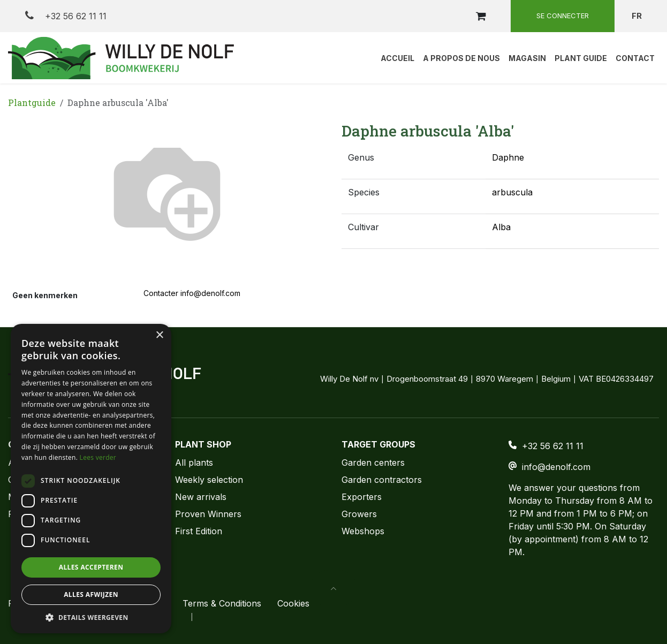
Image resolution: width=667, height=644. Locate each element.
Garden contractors (382, 480)
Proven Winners (208, 514)
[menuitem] (397, 58)
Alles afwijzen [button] (91, 594)
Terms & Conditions (222, 603)
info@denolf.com (556, 467)
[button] (333, 588)
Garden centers (373, 463)
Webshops (363, 531)
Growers (359, 514)
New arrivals (201, 497)
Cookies (293, 603)
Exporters (362, 497)
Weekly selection (209, 480)
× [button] (159, 335)
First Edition (199, 531)
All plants (194, 463)
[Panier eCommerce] (481, 16)
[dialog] (91, 479)
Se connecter (563, 16)
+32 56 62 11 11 (66, 16)
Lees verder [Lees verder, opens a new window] (98, 457)
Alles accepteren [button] (91, 567)
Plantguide (32, 103)
